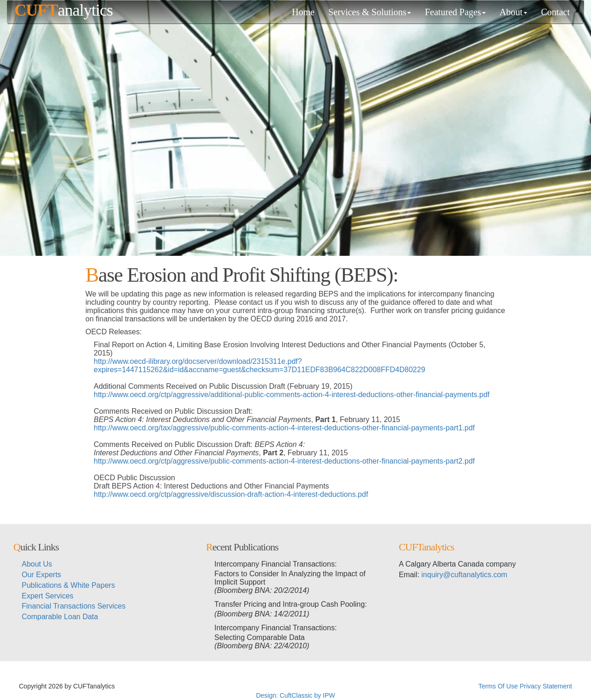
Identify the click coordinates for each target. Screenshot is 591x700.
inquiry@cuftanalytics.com (464, 575)
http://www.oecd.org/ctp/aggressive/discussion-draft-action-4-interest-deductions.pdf (231, 494)
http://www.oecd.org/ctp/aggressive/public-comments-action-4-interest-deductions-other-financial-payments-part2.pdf (284, 461)
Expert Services (48, 596)
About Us (37, 564)
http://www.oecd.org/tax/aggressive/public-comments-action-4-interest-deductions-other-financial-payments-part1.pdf (284, 428)
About (513, 12)
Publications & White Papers (68, 585)
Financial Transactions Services (74, 606)
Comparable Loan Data (60, 617)
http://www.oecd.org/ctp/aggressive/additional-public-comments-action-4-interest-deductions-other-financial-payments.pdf (292, 395)
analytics (63, 10)
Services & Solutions (370, 12)
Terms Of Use (498, 686)
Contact (555, 12)
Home (303, 12)
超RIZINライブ (138, 686)
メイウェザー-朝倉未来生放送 (433, 686)
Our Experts (41, 575)
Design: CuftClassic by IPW (295, 695)
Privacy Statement (546, 686)
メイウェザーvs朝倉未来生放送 (206, 686)
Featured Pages (455, 12)
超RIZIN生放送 (275, 686)
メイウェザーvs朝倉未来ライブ (343, 686)
